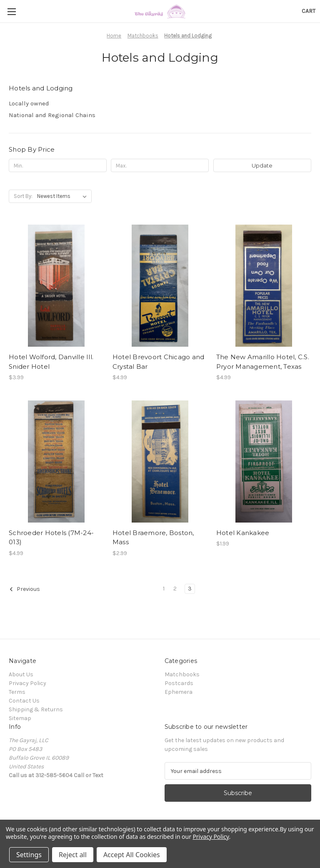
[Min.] (58, 165)
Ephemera (179, 692)
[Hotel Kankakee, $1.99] (264, 462)
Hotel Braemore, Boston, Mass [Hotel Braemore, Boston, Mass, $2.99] (153, 538)
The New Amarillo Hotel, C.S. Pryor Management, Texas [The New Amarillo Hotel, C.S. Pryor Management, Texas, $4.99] (263, 362)
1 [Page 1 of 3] (164, 589)
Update (262, 165)
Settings (29, 855)
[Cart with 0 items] (309, 11)
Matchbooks (182, 674)
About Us (21, 674)
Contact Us (24, 701)
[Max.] (160, 165)
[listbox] (64, 196)
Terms (17, 692)
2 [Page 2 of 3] (175, 589)
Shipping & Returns (36, 709)
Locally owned (29, 103)
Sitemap (20, 718)
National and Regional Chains (52, 115)
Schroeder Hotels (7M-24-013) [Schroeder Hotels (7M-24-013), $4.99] (51, 538)
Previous (25, 589)
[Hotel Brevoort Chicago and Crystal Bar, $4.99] (160, 286)
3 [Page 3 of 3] (190, 589)
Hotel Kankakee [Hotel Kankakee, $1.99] (243, 533)
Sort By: (23, 196)
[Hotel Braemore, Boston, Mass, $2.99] (160, 462)
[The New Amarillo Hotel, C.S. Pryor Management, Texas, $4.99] (264, 286)
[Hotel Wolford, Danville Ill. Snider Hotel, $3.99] (56, 286)
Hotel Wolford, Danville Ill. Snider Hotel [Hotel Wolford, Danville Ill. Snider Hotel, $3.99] (51, 362)
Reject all (73, 855)
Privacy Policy (27, 683)
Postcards (179, 683)
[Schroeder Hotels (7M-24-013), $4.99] (56, 462)
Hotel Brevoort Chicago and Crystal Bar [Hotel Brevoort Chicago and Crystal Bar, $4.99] (159, 362)
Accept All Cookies (132, 855)
